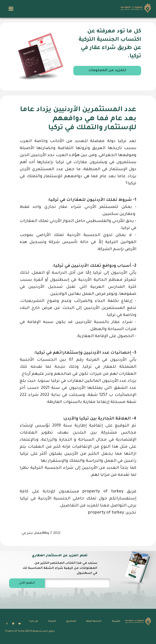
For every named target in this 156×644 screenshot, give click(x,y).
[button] (11, 9)
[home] (135, 9)
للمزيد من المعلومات (107, 71)
